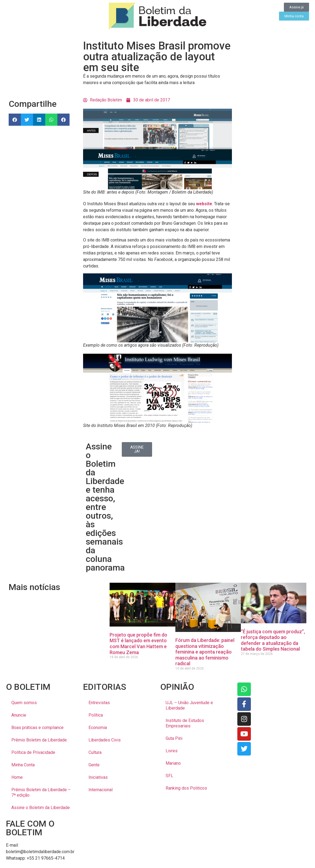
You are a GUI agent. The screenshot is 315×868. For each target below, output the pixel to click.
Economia (98, 728)
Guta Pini (174, 738)
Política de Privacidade (33, 752)
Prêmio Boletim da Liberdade (39, 740)
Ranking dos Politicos (186, 788)
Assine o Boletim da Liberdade (41, 808)
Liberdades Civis (105, 740)
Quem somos (24, 703)
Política (96, 715)
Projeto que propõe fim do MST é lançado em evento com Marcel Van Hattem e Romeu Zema (138, 644)
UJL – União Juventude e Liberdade (189, 705)
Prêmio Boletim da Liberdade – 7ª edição (41, 792)
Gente (94, 765)
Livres (172, 751)
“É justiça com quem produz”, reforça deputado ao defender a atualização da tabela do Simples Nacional (273, 640)
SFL (169, 776)
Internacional (101, 790)
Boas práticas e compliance (37, 728)
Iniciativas (98, 777)
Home (17, 777)
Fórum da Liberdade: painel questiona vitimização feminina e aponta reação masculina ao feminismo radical (205, 652)
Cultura (95, 752)
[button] (15, 120)
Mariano (173, 763)
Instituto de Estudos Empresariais (185, 723)
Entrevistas (99, 703)
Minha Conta (23, 765)
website (204, 204)
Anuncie (19, 715)
